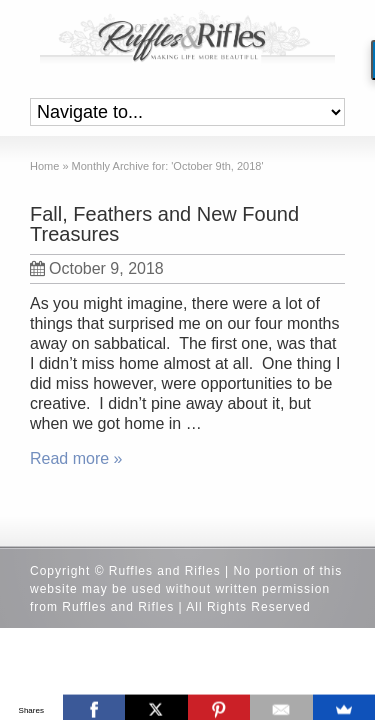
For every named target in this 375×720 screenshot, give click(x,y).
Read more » (76, 458)
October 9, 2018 (97, 268)
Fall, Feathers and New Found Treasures (164, 224)
